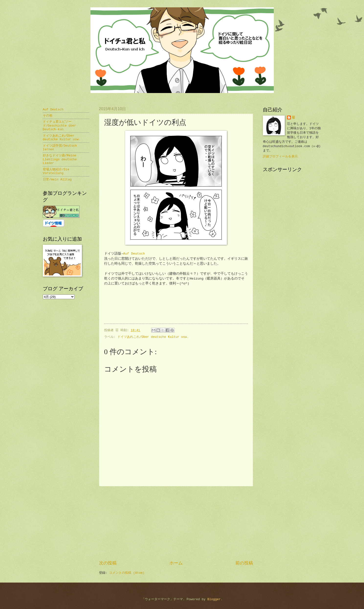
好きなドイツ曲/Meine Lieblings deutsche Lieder (60, 159)
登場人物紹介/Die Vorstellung (56, 171)
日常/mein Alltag (57, 180)
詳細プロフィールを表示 (280, 157)
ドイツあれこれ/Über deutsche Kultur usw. (153, 337)
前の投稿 (244, 563)
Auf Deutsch (134, 254)
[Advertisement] (176, 523)
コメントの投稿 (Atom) (127, 573)
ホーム (176, 563)
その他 (48, 116)
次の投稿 (108, 563)
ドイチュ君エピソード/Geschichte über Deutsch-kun (60, 126)
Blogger (214, 599)
